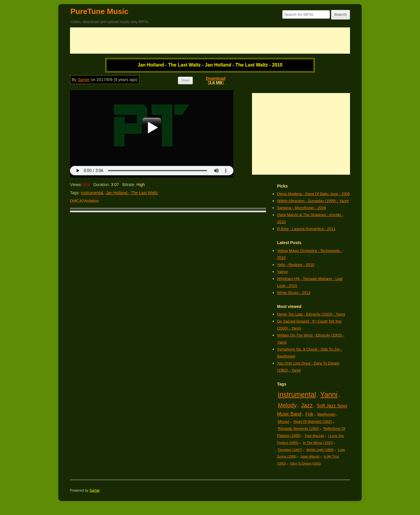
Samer (84, 80)
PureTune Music (99, 11)
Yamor (282, 272)
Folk (309, 414)
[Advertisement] (210, 41)
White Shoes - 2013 (294, 293)
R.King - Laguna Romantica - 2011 (306, 229)
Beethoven (326, 414)
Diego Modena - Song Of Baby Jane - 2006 (313, 194)
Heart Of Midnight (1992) (313, 422)
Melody (287, 405)
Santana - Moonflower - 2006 (302, 208)
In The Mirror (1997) (318, 443)
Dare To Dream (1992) (306, 463)
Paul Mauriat (314, 436)
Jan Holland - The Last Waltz (132, 193)
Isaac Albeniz (310, 456)
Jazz (307, 405)
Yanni (329, 394)
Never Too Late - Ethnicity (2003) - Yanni (311, 314)
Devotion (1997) (290, 450)
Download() (216, 80)
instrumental (92, 193)
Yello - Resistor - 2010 (296, 265)
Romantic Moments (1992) (299, 429)
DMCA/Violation (84, 201)
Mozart (284, 422)
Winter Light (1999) (320, 450)
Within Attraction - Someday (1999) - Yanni (313, 201)
